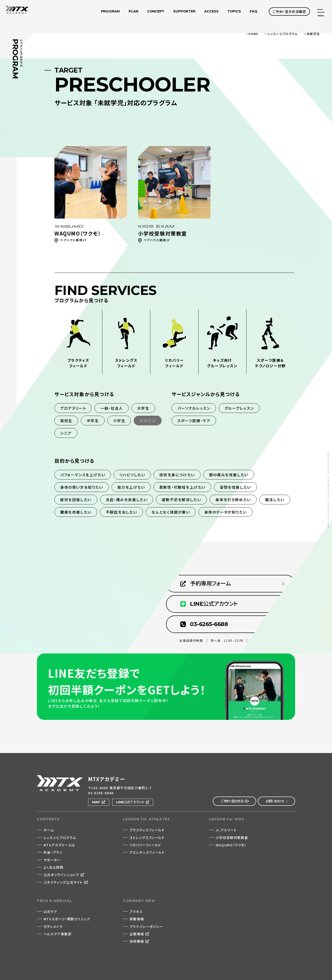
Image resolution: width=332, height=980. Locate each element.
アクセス (136, 911)
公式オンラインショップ (61, 875)
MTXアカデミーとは (59, 845)
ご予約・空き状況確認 (289, 11)
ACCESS (211, 12)
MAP (96, 802)
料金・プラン (53, 852)
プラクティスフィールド (147, 830)
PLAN (133, 12)
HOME (253, 34)
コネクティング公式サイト (63, 882)
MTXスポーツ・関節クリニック (67, 919)
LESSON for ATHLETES (146, 819)
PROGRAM (110, 12)
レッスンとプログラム (283, 34)
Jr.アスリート (226, 830)
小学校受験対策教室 (232, 837)
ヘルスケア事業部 (58, 934)
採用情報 (137, 941)
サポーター (52, 860)
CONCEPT (156, 12)
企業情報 (137, 934)
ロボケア (50, 911)
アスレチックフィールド (147, 852)
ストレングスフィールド (147, 837)
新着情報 (137, 919)
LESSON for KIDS (227, 819)
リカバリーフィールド (145, 845)
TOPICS (234, 12)
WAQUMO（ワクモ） (231, 845)
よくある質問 (53, 867)
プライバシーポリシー (146, 926)
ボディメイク (53, 926)
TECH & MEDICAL (55, 901)
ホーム (49, 830)
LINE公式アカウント (130, 802)
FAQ (253, 12)
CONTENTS (48, 819)
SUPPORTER (184, 12)
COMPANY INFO (139, 901)
